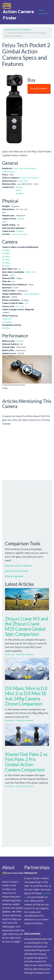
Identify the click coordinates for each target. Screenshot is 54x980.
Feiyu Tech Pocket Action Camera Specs (19, 170)
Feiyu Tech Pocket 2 (30, 178)
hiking (18, 190)
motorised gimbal (31, 294)
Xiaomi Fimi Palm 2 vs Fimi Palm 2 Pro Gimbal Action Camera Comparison (26, 762)
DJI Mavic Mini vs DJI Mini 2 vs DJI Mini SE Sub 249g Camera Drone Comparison (26, 696)
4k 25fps (6, 263)
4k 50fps (6, 253)
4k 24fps (6, 266)
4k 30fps (6, 260)
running (19, 187)
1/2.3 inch (20, 307)
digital (12, 275)
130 (26, 303)
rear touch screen (19, 234)
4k (20, 269)
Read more (10, 655)
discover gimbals (14, 576)
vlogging (19, 193)
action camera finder (18, 15)
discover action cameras (18, 566)
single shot (7, 319)
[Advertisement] (27, 453)
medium (20, 231)
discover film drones (16, 571)
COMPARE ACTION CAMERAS (18, 30)
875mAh (20, 341)
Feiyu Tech (23, 181)
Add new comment (25, 655)
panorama (7, 322)
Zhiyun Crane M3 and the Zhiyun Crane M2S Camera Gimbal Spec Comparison (26, 626)
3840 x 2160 (31, 272)
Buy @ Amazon (39, 89)
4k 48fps (6, 257)
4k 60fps (6, 250)
